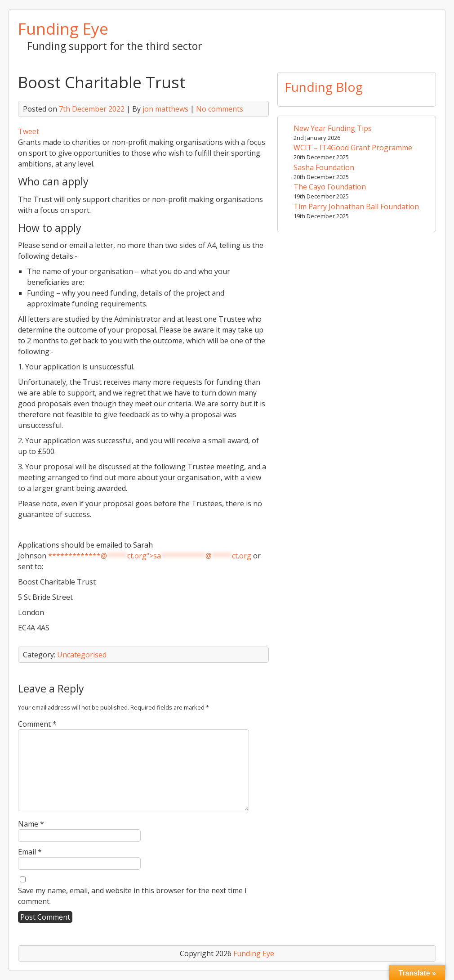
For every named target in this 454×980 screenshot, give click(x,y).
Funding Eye (63, 28)
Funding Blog (324, 87)
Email (30, 852)
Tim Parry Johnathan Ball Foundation (356, 207)
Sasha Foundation (324, 167)
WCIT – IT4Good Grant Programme (353, 148)
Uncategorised (82, 655)
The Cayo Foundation (330, 187)
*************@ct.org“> (150, 556)
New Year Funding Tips (333, 128)
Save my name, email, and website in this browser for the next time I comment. (132, 896)
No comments (220, 109)
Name (31, 824)
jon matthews (165, 109)
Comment (37, 724)
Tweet (29, 131)
